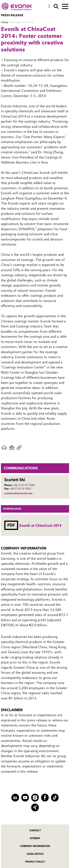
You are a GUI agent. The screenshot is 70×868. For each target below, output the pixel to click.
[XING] (35, 807)
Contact (35, 830)
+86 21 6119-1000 (24, 485)
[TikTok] (55, 797)
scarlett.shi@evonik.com (18, 493)
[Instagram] (35, 797)
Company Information (35, 846)
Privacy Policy (35, 862)
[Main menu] (65, 6)
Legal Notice (35, 854)
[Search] (56, 6)
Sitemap (35, 838)
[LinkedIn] (15, 797)
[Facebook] (45, 797)
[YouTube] (25, 797)
